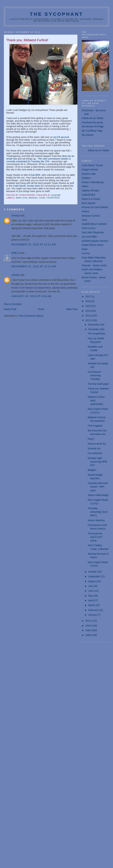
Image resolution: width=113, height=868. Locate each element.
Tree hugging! (95, 426)
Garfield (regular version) (95, 241)
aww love (22, 198)
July (91, 586)
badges (33, 198)
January (93, 615)
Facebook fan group (92, 122)
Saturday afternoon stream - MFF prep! (98, 487)
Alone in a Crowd (91, 199)
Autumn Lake (89, 174)
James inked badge (98, 495)
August (92, 581)
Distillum (86, 178)
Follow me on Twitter (93, 118)
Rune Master (89, 203)
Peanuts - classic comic (94, 265)
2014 (88, 311)
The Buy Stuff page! (98, 384)
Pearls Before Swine (93, 245)
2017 (88, 296)
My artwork (88, 135)
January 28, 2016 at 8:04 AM (31, 296)
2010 (88, 626)
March (92, 605)
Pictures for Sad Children (95, 207)
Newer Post (10, 309)
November (94, 329)
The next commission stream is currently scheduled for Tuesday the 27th (38, 160)
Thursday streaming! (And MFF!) (97, 512)
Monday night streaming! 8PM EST (97, 462)
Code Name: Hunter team (27, 186)
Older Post (72, 309)
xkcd (84, 220)
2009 (88, 630)
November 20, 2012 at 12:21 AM (34, 244)
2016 (88, 301)
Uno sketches (95, 453)
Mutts (85, 249)
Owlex (85, 186)
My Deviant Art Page (93, 126)
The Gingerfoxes (97, 334)
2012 (88, 320)
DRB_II (15, 253)
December (94, 325)
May (91, 596)
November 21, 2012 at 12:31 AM (34, 266)
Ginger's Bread (90, 170)
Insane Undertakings (93, 182)
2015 (88, 306)
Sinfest (85, 211)
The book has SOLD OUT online (95, 537)
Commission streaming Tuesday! (94, 376)
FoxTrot (86, 253)
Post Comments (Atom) (31, 316)
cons (42, 198)
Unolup (15, 216)
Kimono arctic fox (97, 444)
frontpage (53, 198)
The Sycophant (56, 14)
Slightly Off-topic (90, 191)
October (93, 572)
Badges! (92, 470)
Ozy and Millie (89, 237)
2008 (88, 635)
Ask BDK (36, 175)
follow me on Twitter (99, 150)
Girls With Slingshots (93, 232)
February (93, 610)
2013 (88, 316)
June (91, 591)
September (94, 576)
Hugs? (91, 439)
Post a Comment (13, 304)
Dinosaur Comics (91, 216)
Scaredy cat (94, 448)
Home (41, 309)
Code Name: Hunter (92, 165)
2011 (88, 621)
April (91, 600)
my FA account (61, 137)
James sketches (96, 520)
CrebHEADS (88, 195)
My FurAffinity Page (92, 131)
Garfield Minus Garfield (94, 224)
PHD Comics (89, 228)
